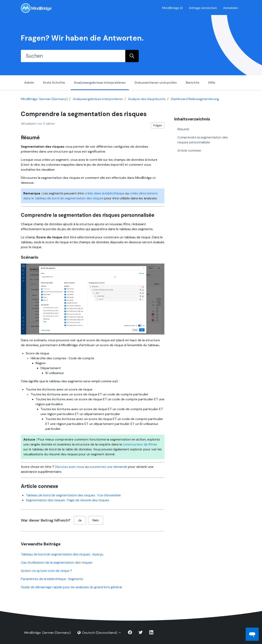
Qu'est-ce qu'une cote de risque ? (46, 571)
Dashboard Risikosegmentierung (195, 99)
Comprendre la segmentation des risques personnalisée (203, 140)
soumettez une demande (108, 467)
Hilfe (212, 83)
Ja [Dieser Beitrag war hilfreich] (80, 520)
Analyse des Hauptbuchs (147, 99)
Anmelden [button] (231, 8)
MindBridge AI (172, 8)
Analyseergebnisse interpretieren (100, 83)
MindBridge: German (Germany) (44, 99)
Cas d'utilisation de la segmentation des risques (57, 562)
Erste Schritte (54, 83)
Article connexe (189, 150)
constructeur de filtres (140, 444)
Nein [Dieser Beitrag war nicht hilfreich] (96, 520)
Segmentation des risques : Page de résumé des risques (67, 500)
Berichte (193, 83)
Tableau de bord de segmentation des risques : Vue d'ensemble (73, 495)
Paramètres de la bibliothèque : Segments (52, 579)
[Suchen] (73, 56)
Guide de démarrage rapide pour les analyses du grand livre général (71, 587)
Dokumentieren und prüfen (156, 83)
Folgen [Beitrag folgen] (158, 125)
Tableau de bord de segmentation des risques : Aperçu (62, 554)
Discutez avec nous (69, 467)
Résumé (183, 129)
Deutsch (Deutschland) (99, 633)
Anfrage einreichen (203, 8)
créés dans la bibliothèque (104, 193)
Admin (29, 83)
